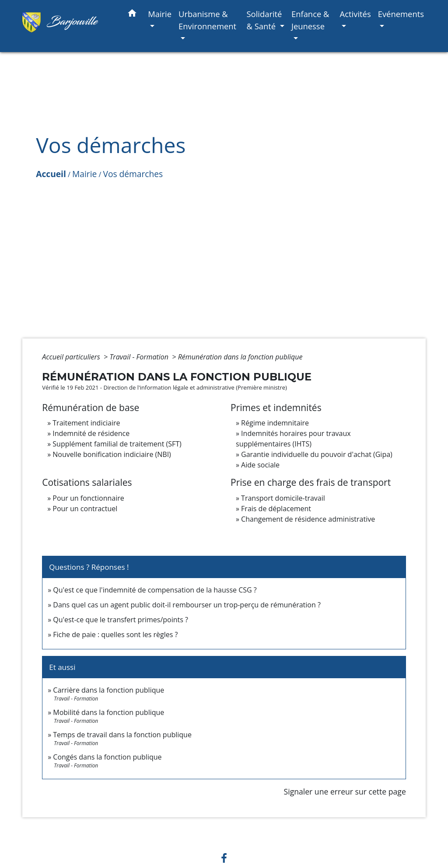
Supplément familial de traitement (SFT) (117, 444)
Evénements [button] (401, 14)
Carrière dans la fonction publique (108, 690)
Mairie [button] (160, 14)
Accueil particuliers (72, 357)
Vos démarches (133, 174)
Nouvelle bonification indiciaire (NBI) (112, 454)
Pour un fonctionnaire (88, 498)
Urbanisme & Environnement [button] (207, 20)
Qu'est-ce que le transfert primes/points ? (121, 620)
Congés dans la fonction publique (107, 757)
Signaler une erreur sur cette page (345, 791)
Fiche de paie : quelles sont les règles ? (115, 634)
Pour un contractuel (85, 509)
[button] (132, 15)
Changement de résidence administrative (308, 519)
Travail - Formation (140, 357)
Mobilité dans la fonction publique (108, 712)
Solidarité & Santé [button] (264, 20)
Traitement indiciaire (86, 423)
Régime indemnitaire (275, 423)
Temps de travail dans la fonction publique (122, 735)
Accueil (51, 174)
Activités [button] (355, 14)
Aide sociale (260, 465)
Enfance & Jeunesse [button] (310, 20)
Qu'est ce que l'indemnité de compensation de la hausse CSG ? (155, 590)
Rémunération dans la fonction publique (240, 357)
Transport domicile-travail (283, 498)
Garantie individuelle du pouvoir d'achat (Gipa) (317, 454)
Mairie (84, 174)
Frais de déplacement (276, 509)
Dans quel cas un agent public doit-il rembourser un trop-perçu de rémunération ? (187, 605)
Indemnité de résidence (91, 433)
